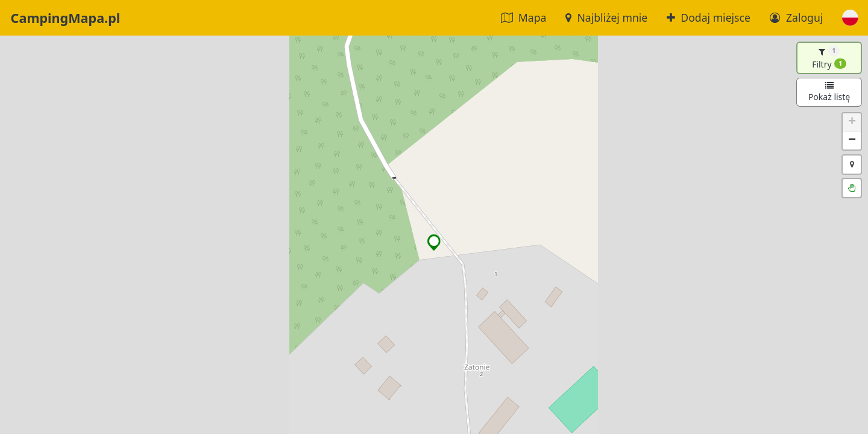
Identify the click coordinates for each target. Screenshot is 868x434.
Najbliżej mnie (606, 17)
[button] (850, 18)
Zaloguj (796, 17)
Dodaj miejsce (709, 17)
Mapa (524, 17)
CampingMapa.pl (66, 18)
